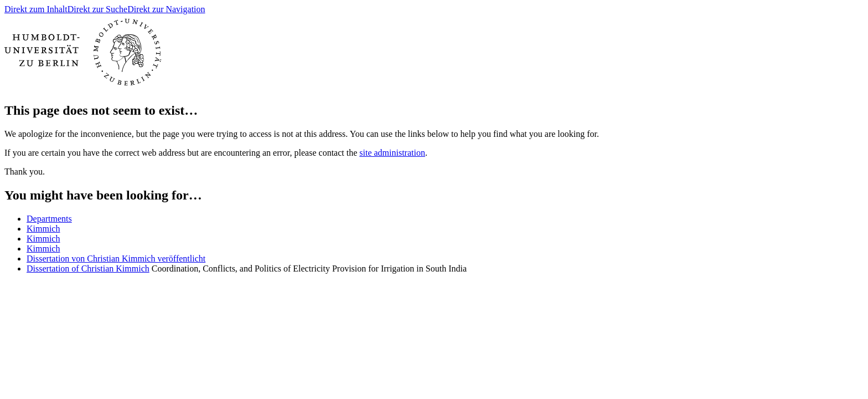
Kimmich (43, 229)
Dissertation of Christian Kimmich (88, 268)
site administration (392, 153)
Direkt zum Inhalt (36, 9)
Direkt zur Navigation (166, 9)
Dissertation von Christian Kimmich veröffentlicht (116, 259)
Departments (49, 219)
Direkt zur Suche (97, 9)
